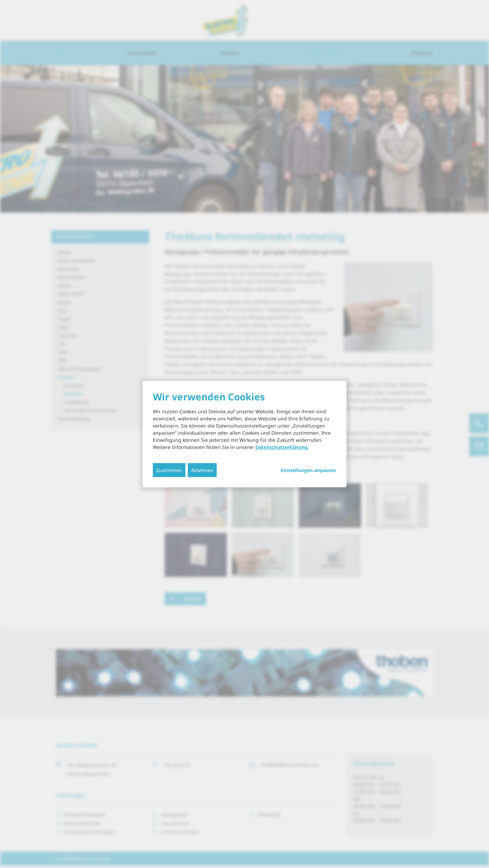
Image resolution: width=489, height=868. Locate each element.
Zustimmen (169, 470)
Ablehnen (202, 470)
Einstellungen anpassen (309, 470)
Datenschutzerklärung (282, 447)
